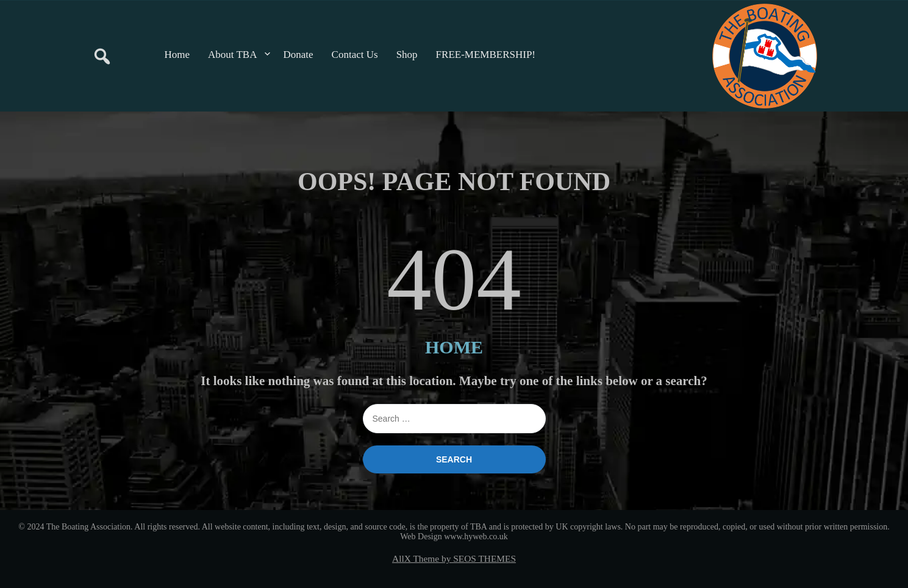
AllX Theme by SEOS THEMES (454, 558)
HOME (454, 347)
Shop (407, 55)
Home (177, 55)
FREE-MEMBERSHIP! (486, 55)
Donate (298, 55)
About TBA (232, 55)
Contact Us (355, 55)
